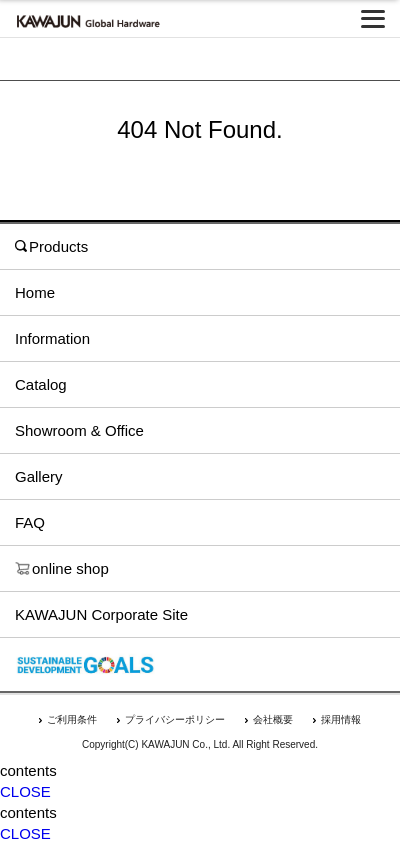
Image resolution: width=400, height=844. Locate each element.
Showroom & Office (79, 430)
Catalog (41, 384)
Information (52, 338)
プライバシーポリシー (175, 719)
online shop (62, 568)
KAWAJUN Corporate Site (101, 614)
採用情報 (341, 719)
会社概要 (273, 719)
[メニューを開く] (373, 19)
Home (35, 292)
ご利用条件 (72, 719)
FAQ (30, 522)
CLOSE (25, 791)
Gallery (39, 476)
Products (51, 246)
